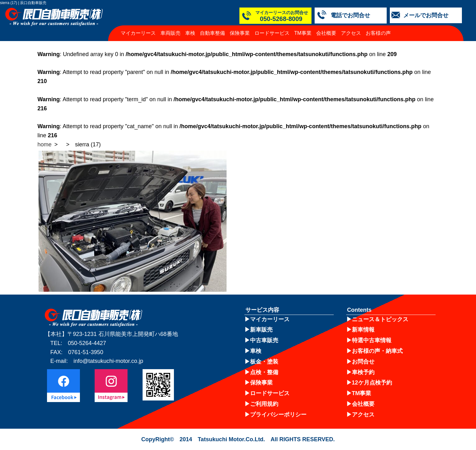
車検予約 (363, 372)
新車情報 (363, 330)
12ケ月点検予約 (372, 383)
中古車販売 (264, 340)
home (45, 144)
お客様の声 (378, 33)
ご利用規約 (264, 404)
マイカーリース (138, 33)
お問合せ (363, 362)
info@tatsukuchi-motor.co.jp (108, 361)
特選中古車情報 (372, 340)
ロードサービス (272, 33)
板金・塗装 (264, 362)
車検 (190, 33)
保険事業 (240, 33)
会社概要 (326, 33)
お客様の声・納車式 (377, 351)
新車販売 (261, 330)
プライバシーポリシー (278, 415)
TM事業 (303, 33)
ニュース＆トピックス (380, 319)
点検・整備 (264, 372)
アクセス (351, 33)
